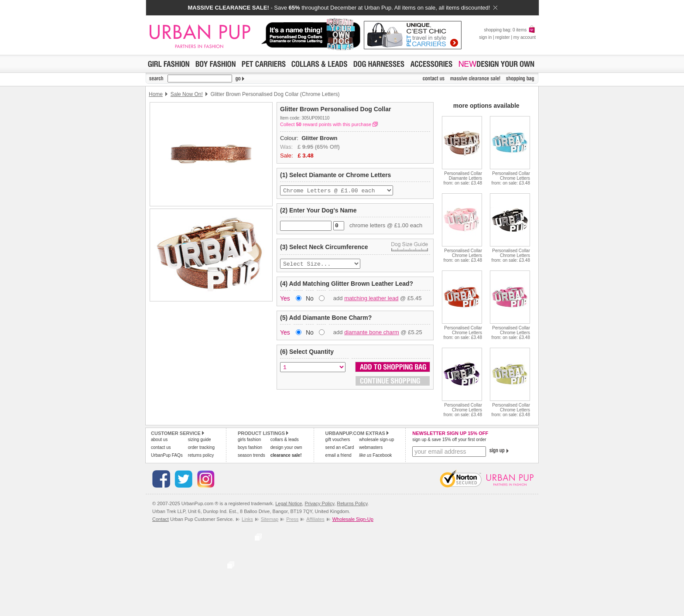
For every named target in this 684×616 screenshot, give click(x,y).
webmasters (371, 447)
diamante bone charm (372, 336)
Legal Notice (289, 503)
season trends (251, 455)
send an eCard (340, 447)
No (310, 302)
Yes (285, 302)
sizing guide (200, 440)
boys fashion (250, 447)
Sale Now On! (187, 94)
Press (292, 519)
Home (156, 94)
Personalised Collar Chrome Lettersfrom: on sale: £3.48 (511, 178)
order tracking (201, 447)
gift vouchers (338, 440)
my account (525, 37)
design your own (286, 447)
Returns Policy (352, 503)
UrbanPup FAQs (167, 455)
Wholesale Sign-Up (353, 519)
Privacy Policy (319, 503)
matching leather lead (371, 302)
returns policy (201, 455)
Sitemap (270, 519)
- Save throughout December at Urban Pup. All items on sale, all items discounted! (342, 8)
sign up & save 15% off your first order (449, 440)
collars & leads (285, 440)
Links (247, 519)
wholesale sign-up (376, 440)
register (502, 37)
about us (159, 440)
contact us (161, 447)
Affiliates (315, 519)
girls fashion (249, 440)
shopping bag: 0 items (510, 30)
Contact (161, 519)
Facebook (375, 455)
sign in (485, 37)
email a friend (339, 455)
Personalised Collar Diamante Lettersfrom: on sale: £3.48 (463, 178)
